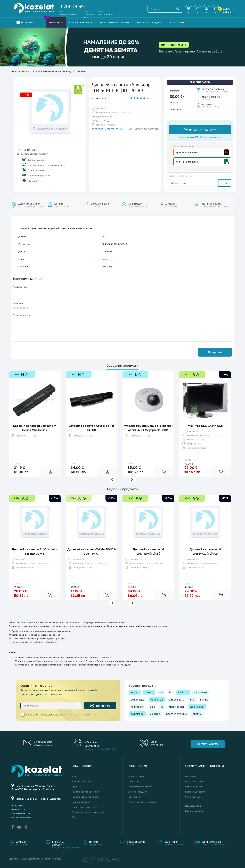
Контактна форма (208, 744)
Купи (225, 183)
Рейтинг (19, 304)
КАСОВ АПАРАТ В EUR (81, 22)
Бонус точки (135, 797)
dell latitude (137, 714)
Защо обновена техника (115, 22)
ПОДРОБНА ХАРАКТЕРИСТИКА (107, 129)
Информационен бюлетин (142, 802)
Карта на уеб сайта (195, 792)
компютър (157, 700)
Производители (193, 806)
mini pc (204, 700)
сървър (197, 714)
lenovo (135, 692)
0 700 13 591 (73, 6)
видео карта (177, 700)
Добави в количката (200, 130)
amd (153, 707)
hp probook (137, 707)
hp (171, 692)
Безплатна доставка (82, 781)
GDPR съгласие (136, 776)
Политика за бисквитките (85, 797)
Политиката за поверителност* (80, 715)
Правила (76, 787)
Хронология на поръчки (141, 787)
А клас (107, 121)
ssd (192, 700)
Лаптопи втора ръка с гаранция (88, 812)
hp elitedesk (197, 707)
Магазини (190, 776)
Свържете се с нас (195, 781)
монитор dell (177, 707)
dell (161, 692)
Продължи (215, 352)
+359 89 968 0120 (105, 15)
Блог (74, 817)
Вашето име (21, 287)
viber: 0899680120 (21, 813)
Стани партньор (194, 797)
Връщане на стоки (195, 787)
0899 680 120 (92, 746)
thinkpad (183, 692)
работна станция (176, 714)
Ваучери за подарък (196, 811)
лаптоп (149, 692)
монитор (155, 714)
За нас (75, 776)
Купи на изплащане (149, 22)
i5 (162, 707)
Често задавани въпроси (84, 807)
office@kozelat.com (68, 15)
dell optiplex (138, 700)
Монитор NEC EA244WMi (205, 415)
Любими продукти (138, 792)
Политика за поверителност (86, 792)
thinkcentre (200, 692)
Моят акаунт (135, 781)
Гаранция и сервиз (81, 802)
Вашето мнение (23, 315)
